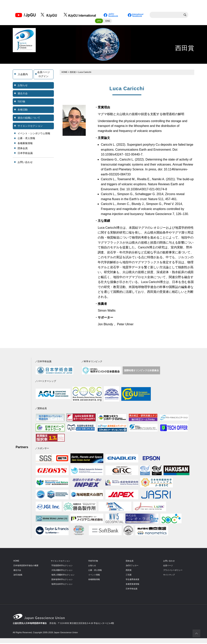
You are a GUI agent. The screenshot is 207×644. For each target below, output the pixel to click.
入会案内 (23, 75)
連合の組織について (29, 119)
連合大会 (23, 94)
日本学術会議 (25, 154)
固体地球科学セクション (63, 580)
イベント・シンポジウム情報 (34, 134)
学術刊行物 (94, 562)
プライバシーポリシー (174, 571)
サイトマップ (170, 576)
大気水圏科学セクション (63, 571)
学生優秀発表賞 (133, 580)
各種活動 (23, 111)
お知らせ (23, 86)
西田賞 (74, 73)
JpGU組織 (18, 576)
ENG (108, 22)
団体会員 (23, 149)
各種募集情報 (25, 144)
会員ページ (168, 566)
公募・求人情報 (26, 139)
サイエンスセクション (30, 127)
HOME (65, 73)
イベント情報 (95, 576)
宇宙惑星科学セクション (63, 566)
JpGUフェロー (133, 566)
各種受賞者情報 (133, 585)
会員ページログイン (44, 75)
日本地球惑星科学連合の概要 (27, 566)
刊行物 (21, 102)
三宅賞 (129, 576)
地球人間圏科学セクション (64, 576)
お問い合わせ (25, 163)
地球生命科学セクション (63, 585)
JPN (99, 22)
